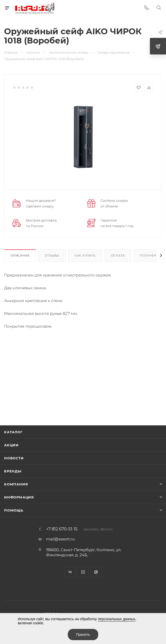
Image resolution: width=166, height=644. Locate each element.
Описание (20, 256)
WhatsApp (96, 572)
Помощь (14, 510)
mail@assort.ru (60, 539)
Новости (14, 458)
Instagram (83, 572)
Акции (11, 445)
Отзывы (52, 256)
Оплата (118, 256)
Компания (16, 484)
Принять (83, 635)
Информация (19, 497)
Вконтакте (70, 572)
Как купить (85, 256)
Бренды (13, 471)
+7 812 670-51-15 (62, 529)
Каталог (13, 432)
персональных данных (116, 619)
